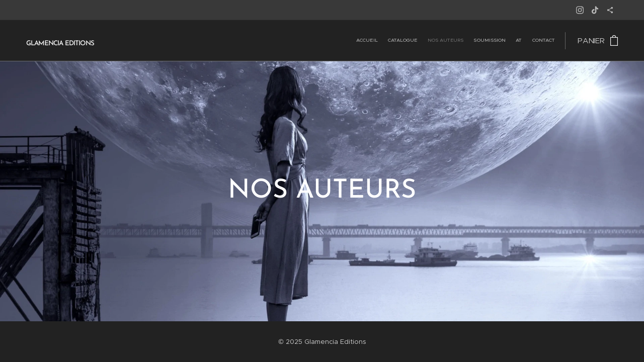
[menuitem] (506, 41)
